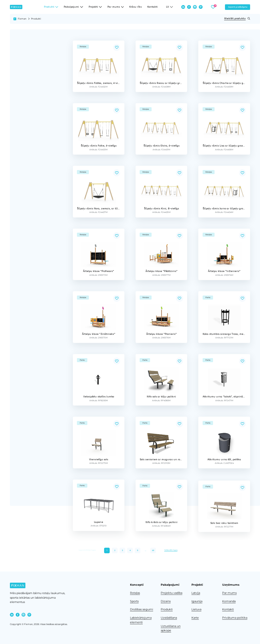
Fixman (22, 19)
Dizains (166, 601)
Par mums (229, 593)
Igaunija (197, 601)
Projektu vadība (172, 593)
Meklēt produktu (237, 19)
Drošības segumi (142, 609)
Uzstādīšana (169, 618)
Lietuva (196, 609)
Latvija (196, 593)
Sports (134, 601)
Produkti (167, 609)
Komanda (229, 601)
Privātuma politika (235, 618)
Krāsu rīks (135, 7)
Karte (195, 618)
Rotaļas (135, 593)
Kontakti (152, 7)
